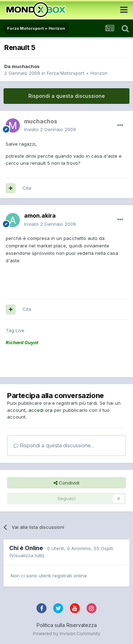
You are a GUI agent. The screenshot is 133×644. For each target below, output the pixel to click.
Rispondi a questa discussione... (54, 445)
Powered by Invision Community (67, 634)
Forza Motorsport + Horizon (77, 73)
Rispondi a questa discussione (67, 96)
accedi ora (40, 410)
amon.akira (40, 215)
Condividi (66, 483)
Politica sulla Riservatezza (67, 625)
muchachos (26, 66)
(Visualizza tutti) (27, 555)
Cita (27, 188)
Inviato (50, 129)
